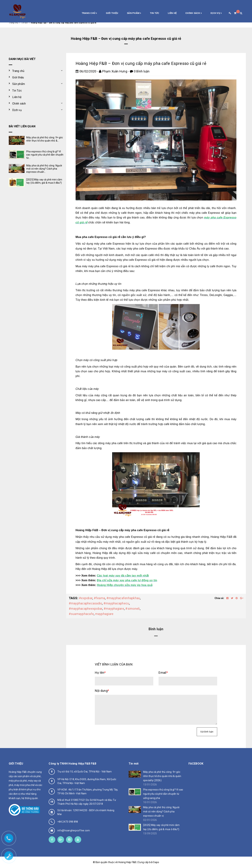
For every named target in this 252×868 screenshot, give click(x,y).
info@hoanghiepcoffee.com (74, 830)
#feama (99, 598)
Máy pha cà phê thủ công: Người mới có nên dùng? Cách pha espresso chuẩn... (44, 169)
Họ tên (100, 673)
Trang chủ (89, 13)
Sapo (156, 862)
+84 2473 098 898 (68, 822)
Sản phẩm (134, 13)
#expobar (86, 598)
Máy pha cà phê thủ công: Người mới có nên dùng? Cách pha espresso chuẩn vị (161, 812)
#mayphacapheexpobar (86, 609)
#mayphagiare (114, 609)
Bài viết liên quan (22, 126)
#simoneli (132, 609)
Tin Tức (155, 13)
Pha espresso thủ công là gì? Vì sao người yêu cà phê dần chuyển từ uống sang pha (163, 794)
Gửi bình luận (207, 732)
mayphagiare (104, 614)
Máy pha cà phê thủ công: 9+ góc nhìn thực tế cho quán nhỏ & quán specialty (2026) (162, 776)
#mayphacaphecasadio (85, 603)
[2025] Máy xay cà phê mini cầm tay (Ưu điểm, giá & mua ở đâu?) (161, 827)
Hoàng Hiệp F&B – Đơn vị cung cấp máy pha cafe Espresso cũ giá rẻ (141, 63)
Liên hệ (172, 13)
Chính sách (194, 13)
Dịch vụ (216, 13)
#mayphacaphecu (116, 603)
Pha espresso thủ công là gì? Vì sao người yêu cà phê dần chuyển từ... (45, 155)
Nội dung (102, 691)
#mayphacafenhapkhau (123, 598)
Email (163, 673)
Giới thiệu (112, 13)
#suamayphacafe (81, 614)
